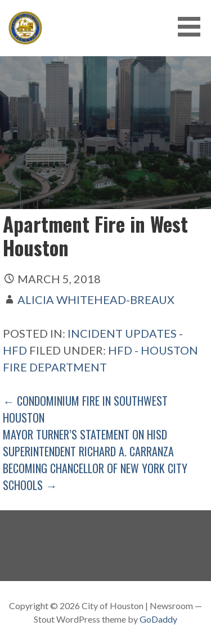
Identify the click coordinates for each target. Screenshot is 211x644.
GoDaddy (158, 619)
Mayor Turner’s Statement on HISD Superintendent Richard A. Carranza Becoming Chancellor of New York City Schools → (95, 460)
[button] (193, 27)
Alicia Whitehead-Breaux (96, 300)
